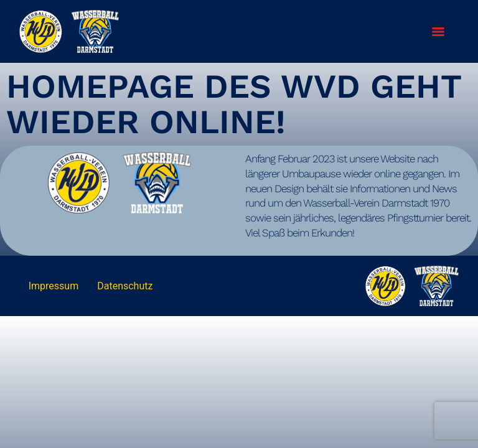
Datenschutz (125, 286)
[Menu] (438, 32)
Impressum (54, 286)
